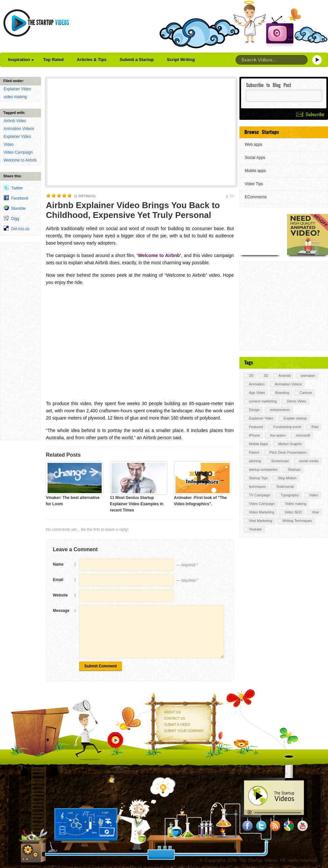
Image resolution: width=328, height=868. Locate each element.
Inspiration (21, 60)
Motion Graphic (290, 444)
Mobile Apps (258, 444)
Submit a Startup (137, 60)
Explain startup (295, 418)
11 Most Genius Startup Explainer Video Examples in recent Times (137, 504)
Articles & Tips (92, 60)
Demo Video (297, 401)
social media (309, 461)
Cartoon (306, 393)
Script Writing (181, 60)
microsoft (303, 435)
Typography (290, 495)
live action (278, 435)
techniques (257, 487)
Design (254, 410)
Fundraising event (287, 427)
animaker (308, 376)
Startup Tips (258, 478)
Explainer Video (17, 89)
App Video (257, 393)
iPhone (254, 435)
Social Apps (255, 158)
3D (266, 376)
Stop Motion (287, 478)
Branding (282, 393)
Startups (294, 469)
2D (251, 376)
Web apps (254, 144)
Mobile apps (255, 171)
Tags (249, 362)
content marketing (263, 401)
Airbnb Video (15, 121)
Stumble (18, 208)
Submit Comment (101, 666)
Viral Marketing (261, 521)
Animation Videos (19, 129)
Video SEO (293, 512)
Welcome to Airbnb (20, 160)
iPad (315, 427)
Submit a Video (177, 725)
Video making (296, 504)
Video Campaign (18, 152)
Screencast (280, 461)
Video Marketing (262, 512)
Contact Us (174, 718)
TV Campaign (260, 495)
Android (285, 376)
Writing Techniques (297, 521)
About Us (172, 712)
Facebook (20, 198)
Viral (315, 512)
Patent (254, 452)
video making (15, 97)
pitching (255, 461)
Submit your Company (184, 731)
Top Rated (53, 60)
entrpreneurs (280, 410)
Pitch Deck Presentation (288, 452)
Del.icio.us (20, 229)
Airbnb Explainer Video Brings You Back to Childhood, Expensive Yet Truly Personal (133, 210)
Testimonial (285, 487)
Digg (15, 219)
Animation (257, 384)
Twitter (17, 188)
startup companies (263, 469)
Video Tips (254, 184)
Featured (256, 427)
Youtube (255, 529)
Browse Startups (262, 132)
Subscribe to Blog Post (269, 85)
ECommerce (256, 197)
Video (9, 144)
